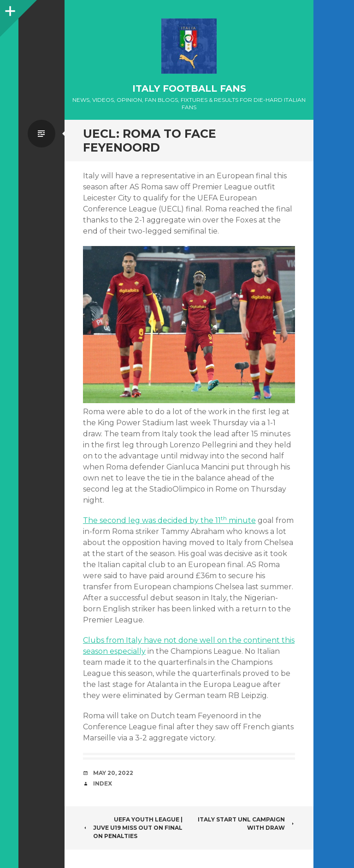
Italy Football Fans (189, 88)
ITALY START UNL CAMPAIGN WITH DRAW (246, 824)
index (103, 783)
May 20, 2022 (113, 773)
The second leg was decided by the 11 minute (169, 520)
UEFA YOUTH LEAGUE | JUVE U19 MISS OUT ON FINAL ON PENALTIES (133, 828)
